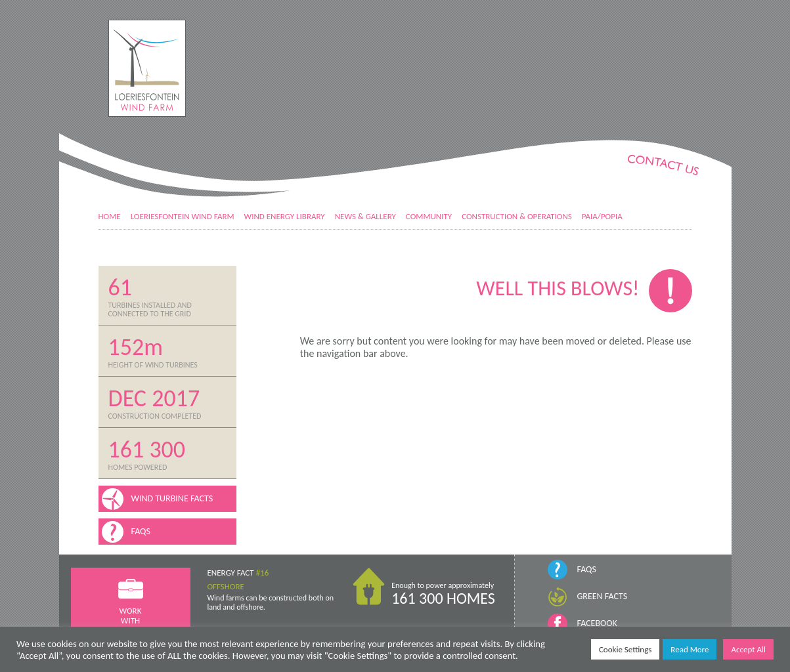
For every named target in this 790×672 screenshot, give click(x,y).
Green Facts (603, 596)
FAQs (587, 569)
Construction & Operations (517, 216)
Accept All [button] (748, 649)
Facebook (597, 623)
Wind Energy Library (285, 216)
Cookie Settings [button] (625, 649)
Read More (690, 649)
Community (429, 216)
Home (110, 216)
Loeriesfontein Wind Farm (183, 216)
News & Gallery (365, 216)
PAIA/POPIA (602, 216)
